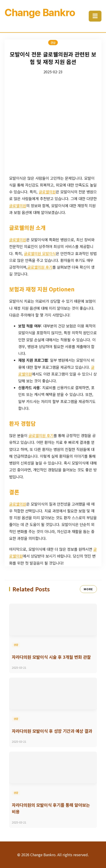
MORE (88, 589)
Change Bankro (40, 12)
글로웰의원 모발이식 (40, 253)
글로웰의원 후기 (40, 267)
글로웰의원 (47, 192)
